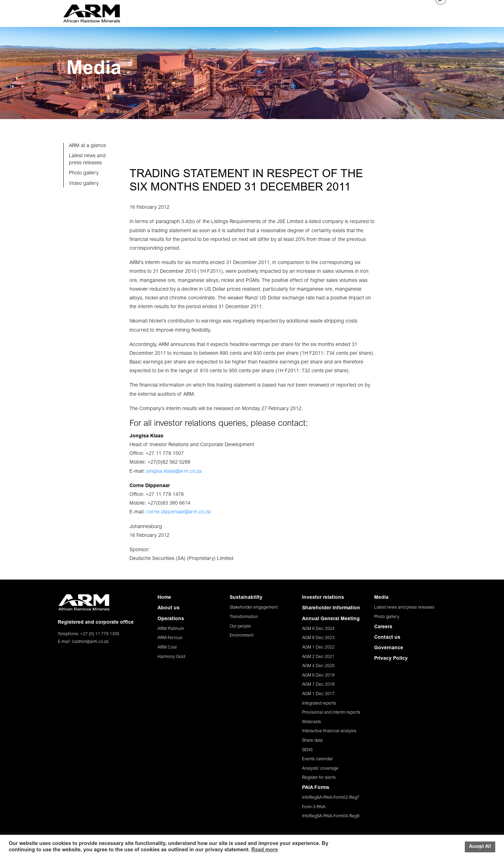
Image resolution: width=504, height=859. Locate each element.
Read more (265, 850)
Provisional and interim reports (331, 713)
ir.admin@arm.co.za (90, 642)
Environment (241, 636)
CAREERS (382, 12)
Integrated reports (319, 704)
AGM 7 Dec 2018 (318, 685)
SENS (307, 750)
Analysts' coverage (320, 769)
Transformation (244, 617)
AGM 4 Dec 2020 (318, 666)
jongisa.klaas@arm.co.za (174, 472)
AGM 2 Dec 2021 (318, 657)
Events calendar (317, 759)
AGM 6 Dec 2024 (318, 629)
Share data (312, 741)
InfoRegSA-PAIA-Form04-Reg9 (331, 816)
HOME (169, 12)
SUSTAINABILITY (268, 12)
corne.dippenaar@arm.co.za (178, 512)
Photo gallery (387, 617)
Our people (240, 626)
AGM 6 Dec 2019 (318, 676)
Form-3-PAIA (314, 807)
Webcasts (311, 722)
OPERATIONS (227, 12)
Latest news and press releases (404, 608)
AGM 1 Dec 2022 (318, 647)
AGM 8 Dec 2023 (318, 638)
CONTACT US (414, 12)
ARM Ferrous (170, 638)
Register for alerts (319, 778)
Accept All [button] (480, 847)
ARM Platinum (171, 629)
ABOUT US (194, 12)
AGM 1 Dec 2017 (318, 694)
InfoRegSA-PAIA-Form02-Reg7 (331, 798)
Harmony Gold (171, 657)
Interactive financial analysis (329, 731)
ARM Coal (167, 647)
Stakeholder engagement (254, 608)
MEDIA (357, 12)
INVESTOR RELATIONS (318, 12)
